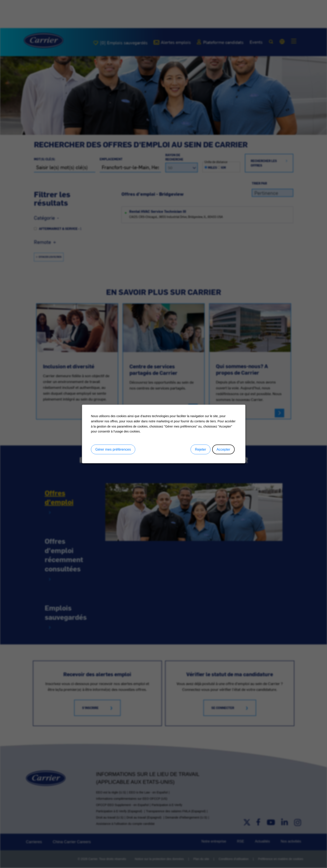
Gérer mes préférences (113, 449)
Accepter (223, 449)
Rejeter (200, 449)
